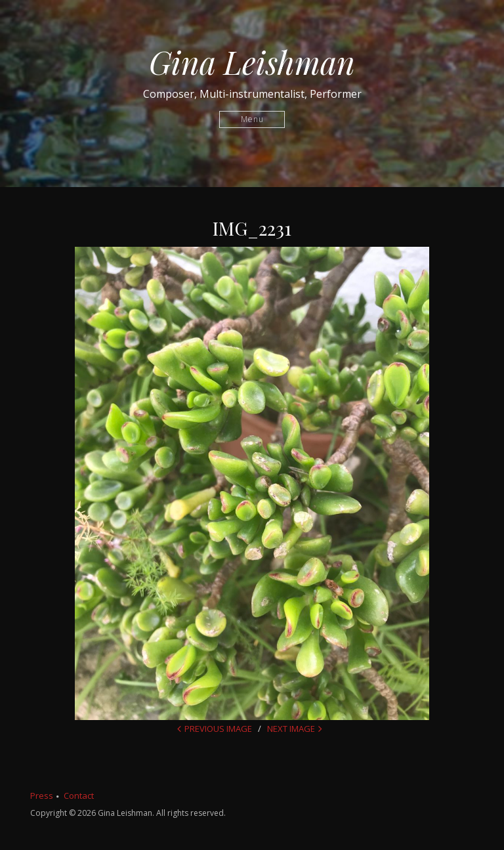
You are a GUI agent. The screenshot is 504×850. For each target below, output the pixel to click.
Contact (79, 796)
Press (42, 796)
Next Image (291, 729)
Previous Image (218, 729)
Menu (252, 119)
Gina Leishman (252, 62)
